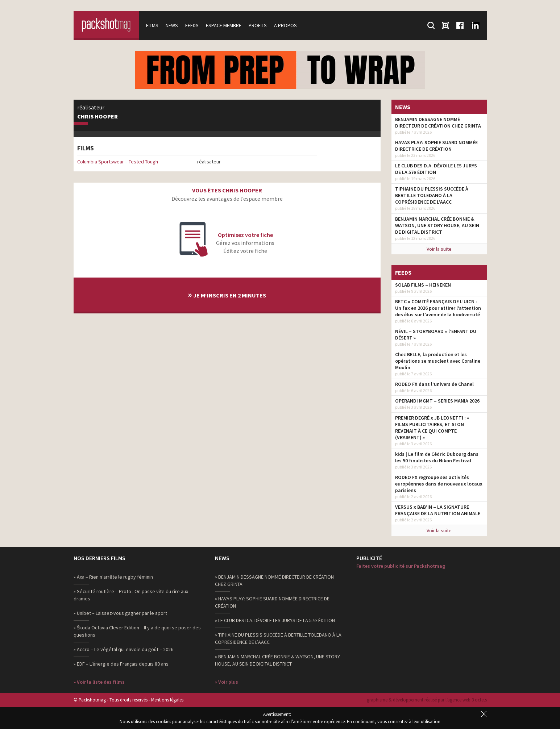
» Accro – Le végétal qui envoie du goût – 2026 (123, 649)
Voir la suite (439, 249)
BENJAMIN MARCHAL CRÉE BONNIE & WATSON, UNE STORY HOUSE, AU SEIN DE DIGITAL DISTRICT (437, 225)
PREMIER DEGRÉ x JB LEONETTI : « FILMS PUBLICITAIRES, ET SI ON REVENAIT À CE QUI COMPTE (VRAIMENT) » (432, 428)
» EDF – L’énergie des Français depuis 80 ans (121, 664)
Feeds (192, 25)
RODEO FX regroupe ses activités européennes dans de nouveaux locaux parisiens (439, 484)
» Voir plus (227, 682)
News (172, 25)
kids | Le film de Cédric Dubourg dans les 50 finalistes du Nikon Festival (437, 457)
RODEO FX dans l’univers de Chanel (434, 384)
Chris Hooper (98, 117)
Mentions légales (167, 700)
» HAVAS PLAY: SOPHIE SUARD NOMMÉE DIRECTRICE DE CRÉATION (272, 602)
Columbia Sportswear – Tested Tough (118, 162)
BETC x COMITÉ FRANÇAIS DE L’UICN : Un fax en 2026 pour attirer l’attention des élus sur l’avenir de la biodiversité (438, 308)
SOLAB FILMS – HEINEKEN (423, 285)
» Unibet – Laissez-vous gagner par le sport (120, 613)
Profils (258, 25)
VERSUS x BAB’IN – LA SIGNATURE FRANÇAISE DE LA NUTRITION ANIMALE (438, 510)
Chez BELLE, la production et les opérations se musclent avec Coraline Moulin (438, 361)
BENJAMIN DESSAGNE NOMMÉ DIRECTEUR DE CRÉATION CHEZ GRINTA (438, 122)
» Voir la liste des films (99, 682)
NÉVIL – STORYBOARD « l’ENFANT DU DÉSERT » (436, 334)
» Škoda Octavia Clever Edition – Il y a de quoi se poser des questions (137, 631)
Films (152, 25)
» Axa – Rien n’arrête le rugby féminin (113, 577)
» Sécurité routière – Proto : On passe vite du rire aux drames (131, 595)
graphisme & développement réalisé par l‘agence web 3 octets (427, 700)
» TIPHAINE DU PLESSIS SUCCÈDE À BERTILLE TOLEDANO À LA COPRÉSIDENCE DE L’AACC (278, 638)
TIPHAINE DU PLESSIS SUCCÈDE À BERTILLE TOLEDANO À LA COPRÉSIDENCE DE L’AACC (432, 195)
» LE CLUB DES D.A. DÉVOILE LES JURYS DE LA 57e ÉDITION (275, 620)
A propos (285, 25)
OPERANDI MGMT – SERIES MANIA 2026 (437, 401)
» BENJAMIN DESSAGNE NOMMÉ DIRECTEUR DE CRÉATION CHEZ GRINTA (274, 580)
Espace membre (224, 25)
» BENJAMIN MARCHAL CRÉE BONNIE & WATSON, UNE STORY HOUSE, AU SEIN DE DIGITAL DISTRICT (277, 660)
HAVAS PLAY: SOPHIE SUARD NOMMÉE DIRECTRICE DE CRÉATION (436, 146)
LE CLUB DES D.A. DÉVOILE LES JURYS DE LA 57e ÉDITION (436, 169)
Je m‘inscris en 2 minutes (227, 294)
